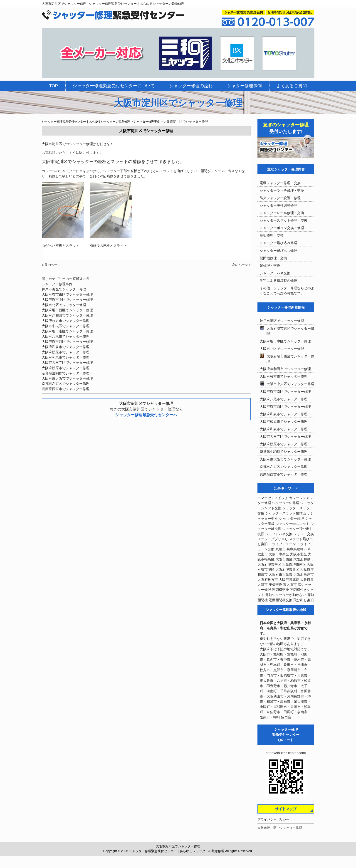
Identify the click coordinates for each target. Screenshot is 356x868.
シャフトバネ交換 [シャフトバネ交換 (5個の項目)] (279, 534)
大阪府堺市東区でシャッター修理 (67, 294)
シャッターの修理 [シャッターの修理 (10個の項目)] (286, 503)
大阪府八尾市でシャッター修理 (66, 336)
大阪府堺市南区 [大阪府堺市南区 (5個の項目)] (294, 564)
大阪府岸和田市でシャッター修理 (67, 315)
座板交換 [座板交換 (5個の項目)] (275, 585)
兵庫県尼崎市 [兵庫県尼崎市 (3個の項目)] (297, 549)
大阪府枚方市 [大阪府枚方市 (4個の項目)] (268, 580)
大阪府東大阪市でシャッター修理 (67, 378)
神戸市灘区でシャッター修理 (64, 289)
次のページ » (241, 265)
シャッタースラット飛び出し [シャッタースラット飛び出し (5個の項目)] (287, 513)
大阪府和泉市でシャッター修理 (66, 347)
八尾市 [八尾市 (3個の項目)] (281, 549)
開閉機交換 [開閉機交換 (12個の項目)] (281, 590)
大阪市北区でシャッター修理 (64, 305)
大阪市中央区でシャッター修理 (66, 326)
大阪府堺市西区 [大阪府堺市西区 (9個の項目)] (287, 569)
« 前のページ (51, 265)
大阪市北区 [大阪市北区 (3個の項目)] (298, 554)
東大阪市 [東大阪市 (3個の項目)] (290, 585)
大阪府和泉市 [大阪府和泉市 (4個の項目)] (304, 559)
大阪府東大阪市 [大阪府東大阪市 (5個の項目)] (281, 574)
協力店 (286, 717)
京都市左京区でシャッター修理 (66, 384)
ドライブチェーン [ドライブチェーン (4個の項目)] (282, 544)
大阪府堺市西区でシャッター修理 (67, 310)
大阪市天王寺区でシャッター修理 (67, 362)
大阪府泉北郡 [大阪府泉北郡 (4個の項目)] (289, 580)
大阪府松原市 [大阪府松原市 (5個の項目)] (304, 574)
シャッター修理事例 (57, 284)
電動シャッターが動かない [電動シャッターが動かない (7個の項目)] (286, 595)
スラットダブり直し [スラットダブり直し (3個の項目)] (273, 539)
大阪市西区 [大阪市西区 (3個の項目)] (284, 559)
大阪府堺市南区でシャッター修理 (67, 331)
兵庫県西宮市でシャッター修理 (66, 389)
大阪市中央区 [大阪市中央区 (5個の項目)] (279, 554)
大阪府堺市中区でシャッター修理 (67, 300)
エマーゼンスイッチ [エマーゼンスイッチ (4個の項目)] (273, 498)
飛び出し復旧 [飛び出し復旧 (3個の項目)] (304, 600)
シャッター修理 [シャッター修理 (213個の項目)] (292, 518)
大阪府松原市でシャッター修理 (66, 352)
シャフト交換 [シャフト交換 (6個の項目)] (304, 534)
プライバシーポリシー (273, 819)
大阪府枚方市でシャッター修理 (66, 321)
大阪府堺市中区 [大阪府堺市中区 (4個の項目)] (269, 564)
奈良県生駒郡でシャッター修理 (66, 373)
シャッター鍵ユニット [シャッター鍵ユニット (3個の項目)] (292, 524)
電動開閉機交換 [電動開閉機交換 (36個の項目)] (281, 600)
